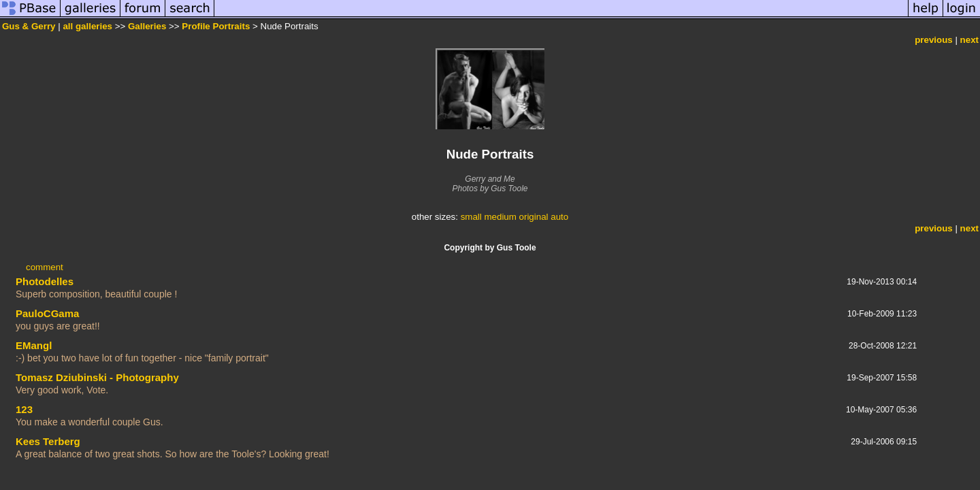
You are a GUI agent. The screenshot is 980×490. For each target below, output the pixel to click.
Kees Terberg (48, 441)
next (969, 40)
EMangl (34, 345)
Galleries (147, 26)
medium (500, 217)
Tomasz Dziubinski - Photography (97, 377)
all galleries (87, 26)
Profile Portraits (216, 26)
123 (24, 409)
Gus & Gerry (30, 26)
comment (45, 267)
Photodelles (45, 281)
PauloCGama (47, 313)
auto (559, 217)
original (534, 217)
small (471, 217)
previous (934, 40)
